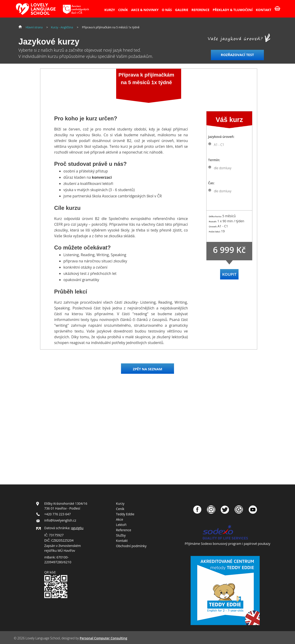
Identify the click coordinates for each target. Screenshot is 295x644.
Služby (121, 535)
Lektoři (121, 525)
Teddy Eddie (125, 514)
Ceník (120, 509)
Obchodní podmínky (131, 546)
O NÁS (167, 10)
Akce (119, 519)
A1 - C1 (219, 145)
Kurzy (120, 503)
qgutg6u (77, 528)
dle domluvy (223, 168)
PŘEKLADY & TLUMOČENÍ (233, 10)
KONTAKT (264, 10)
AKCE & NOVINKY (145, 10)
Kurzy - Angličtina (62, 27)
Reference (124, 530)
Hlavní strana (34, 27)
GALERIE (182, 10)
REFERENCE (201, 10)
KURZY (110, 10)
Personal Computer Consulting (103, 638)
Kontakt (122, 541)
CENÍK (123, 10)
